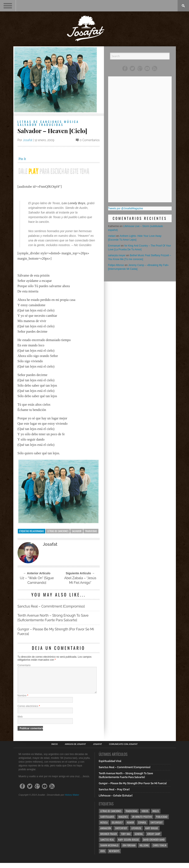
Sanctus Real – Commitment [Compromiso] (51, 606)
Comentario (24, 665)
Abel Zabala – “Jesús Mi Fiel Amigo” (80, 580)
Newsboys (114, 856)
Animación (106, 833)
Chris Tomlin (160, 850)
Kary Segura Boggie (128, 845)
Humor (130, 827)
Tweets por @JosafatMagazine (126, 208)
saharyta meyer (117, 255)
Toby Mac (126, 839)
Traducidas (51, 125)
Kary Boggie (152, 833)
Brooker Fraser (109, 839)
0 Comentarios (90, 140)
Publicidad (162, 822)
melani (112, 236)
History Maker (72, 800)
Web (20, 722)
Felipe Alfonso (116, 265)
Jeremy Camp (154, 839)
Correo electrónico (29, 711)
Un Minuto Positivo (142, 822)
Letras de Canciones (40, 122)
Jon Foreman (129, 850)
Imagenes (123, 822)
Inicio (55, 749)
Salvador (28, 125)
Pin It (22, 159)
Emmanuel (114, 246)
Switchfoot (156, 827)
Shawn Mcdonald (109, 850)
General (139, 839)
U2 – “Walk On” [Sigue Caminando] (37, 580)
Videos (145, 816)
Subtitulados (107, 822)
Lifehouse (136, 833)
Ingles (156, 816)
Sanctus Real (107, 845)
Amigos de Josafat (75, 749)
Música (71, 122)
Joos (103, 856)
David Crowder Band (154, 845)
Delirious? (117, 827)
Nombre (23, 701)
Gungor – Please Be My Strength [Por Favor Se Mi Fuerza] (56, 632)
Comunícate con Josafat (123, 749)
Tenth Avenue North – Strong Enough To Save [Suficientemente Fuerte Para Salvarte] (53, 618)
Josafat (28, 140)
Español (142, 827)
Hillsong (144, 850)
